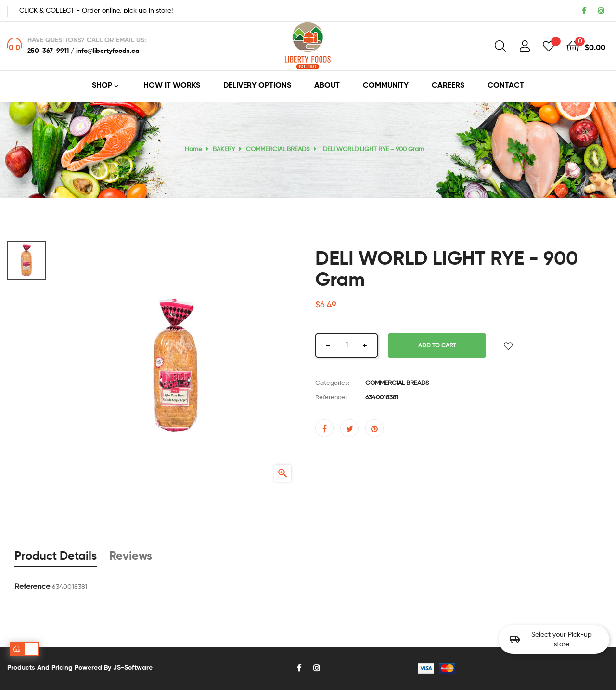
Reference (32, 587)
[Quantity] (346, 345)
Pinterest (374, 428)
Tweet (349, 428)
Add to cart (437, 346)
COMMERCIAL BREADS (397, 383)
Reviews (131, 556)
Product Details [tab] (56, 556)
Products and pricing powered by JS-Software (80, 668)
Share (324, 428)
